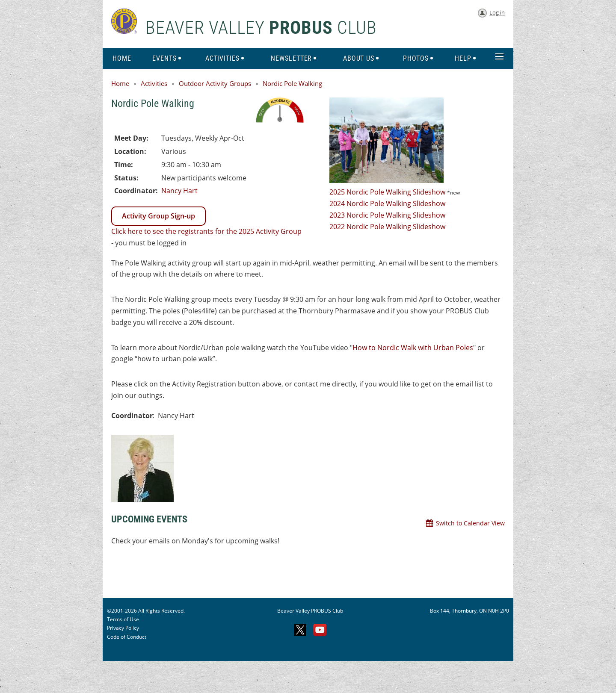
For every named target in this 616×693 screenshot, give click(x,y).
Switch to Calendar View (470, 523)
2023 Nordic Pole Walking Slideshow (388, 215)
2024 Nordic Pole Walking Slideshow (387, 203)
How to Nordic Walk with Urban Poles (413, 348)
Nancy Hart (179, 191)
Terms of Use (123, 619)
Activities (154, 83)
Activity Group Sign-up (158, 216)
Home (120, 83)
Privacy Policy (123, 628)
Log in (497, 12)
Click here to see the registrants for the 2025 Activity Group (206, 231)
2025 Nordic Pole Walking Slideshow (387, 192)
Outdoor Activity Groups (215, 83)
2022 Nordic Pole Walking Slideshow (387, 227)
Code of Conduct (127, 637)
